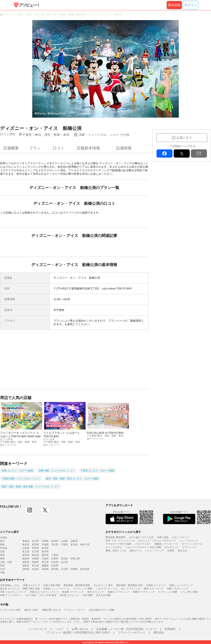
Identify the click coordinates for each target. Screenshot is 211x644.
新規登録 (174, 5)
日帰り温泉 (163, 537)
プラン (35, 148)
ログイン (191, 5)
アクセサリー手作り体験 (118, 544)
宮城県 (45, 541)
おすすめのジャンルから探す (123, 532)
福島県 (74, 541)
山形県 (64, 541)
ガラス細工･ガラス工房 (141, 537)
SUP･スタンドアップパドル (120, 541)
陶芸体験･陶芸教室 (115, 537)
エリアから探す (10, 532)
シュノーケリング (189, 541)
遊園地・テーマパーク (166, 544)
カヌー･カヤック (181, 537)
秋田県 (55, 541)
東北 (2, 541)
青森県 (26, 541)
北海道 (4, 538)
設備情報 (124, 148)
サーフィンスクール (192, 544)
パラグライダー (143, 544)
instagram (30, 510)
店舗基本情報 (88, 148)
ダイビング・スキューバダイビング (157, 541)
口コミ (59, 148)
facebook (165, 153)
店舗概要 (11, 148)
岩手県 (35, 541)
